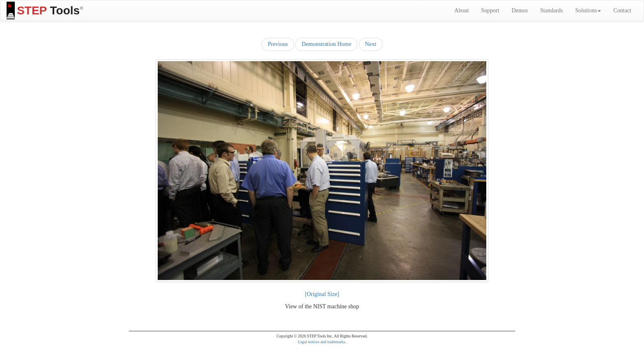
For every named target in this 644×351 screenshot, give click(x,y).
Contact (622, 10)
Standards (551, 10)
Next (371, 44)
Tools (45, 11)
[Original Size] (322, 294)
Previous (278, 44)
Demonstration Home (326, 44)
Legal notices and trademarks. (322, 342)
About (461, 10)
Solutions (588, 10)
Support (490, 10)
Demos (520, 10)
